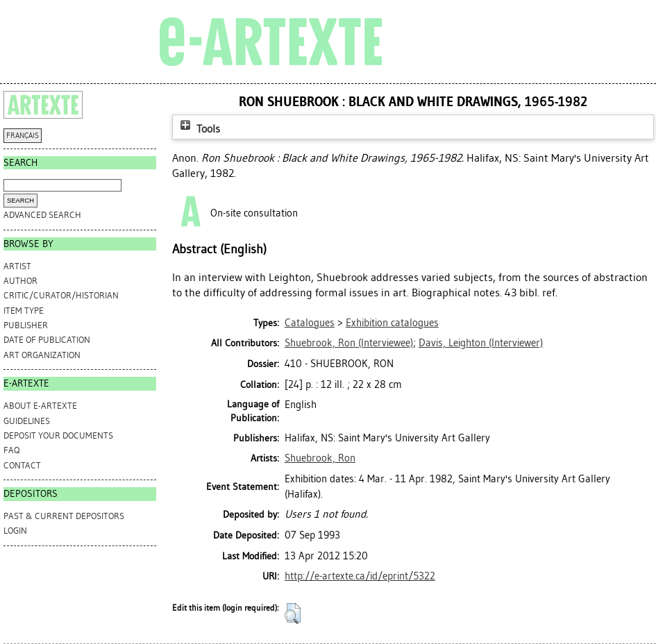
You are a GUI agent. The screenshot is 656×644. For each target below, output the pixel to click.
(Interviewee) (349, 343)
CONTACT (22, 465)
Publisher (26, 325)
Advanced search (42, 215)
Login (15, 531)
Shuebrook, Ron (320, 458)
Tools (199, 129)
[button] (293, 613)
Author (20, 281)
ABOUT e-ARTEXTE (40, 406)
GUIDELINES (27, 421)
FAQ (11, 450)
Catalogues (310, 323)
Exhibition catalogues (392, 323)
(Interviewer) (481, 343)
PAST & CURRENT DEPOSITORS (64, 516)
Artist (17, 266)
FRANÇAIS (23, 136)
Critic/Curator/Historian (61, 295)
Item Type (24, 311)
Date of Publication (47, 340)
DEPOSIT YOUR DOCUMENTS (58, 435)
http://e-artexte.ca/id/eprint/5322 (360, 576)
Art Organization (42, 355)
